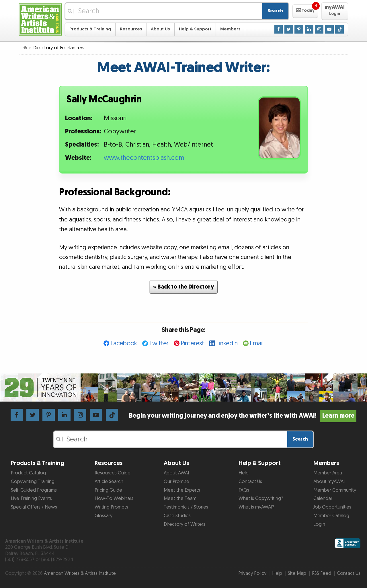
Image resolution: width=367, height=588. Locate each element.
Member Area (328, 473)
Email (257, 343)
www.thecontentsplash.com (144, 158)
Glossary (104, 516)
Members (230, 29)
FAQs (244, 490)
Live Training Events (31, 499)
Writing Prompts (111, 507)
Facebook (124, 343)
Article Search (109, 482)
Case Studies (177, 516)
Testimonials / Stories (186, 507)
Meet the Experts (182, 490)
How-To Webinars (114, 499)
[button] (305, 11)
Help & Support (195, 29)
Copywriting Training (33, 482)
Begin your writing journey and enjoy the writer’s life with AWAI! (243, 416)
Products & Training (90, 29)
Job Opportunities (332, 507)
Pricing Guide (108, 490)
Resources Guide (113, 473)
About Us (160, 29)
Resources (131, 29)
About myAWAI (329, 482)
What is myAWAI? (256, 507)
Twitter (159, 343)
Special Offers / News (34, 507)
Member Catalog (331, 516)
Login (319, 524)
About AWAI (176, 473)
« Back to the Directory (183, 287)
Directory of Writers (185, 524)
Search (275, 11)
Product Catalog (28, 473)
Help (244, 473)
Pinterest (192, 343)
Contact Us (250, 482)
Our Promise (176, 482)
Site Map (297, 573)
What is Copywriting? (261, 499)
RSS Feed (322, 573)
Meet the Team (180, 499)
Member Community (335, 490)
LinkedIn (227, 343)
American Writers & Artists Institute (80, 573)
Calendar (323, 499)
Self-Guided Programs (34, 490)
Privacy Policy (252, 573)
